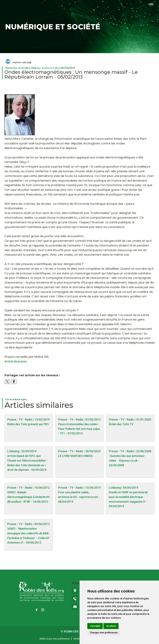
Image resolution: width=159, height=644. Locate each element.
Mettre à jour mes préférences (55, 639)
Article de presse (16, 361)
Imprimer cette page (19, 63)
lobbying (35, 68)
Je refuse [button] (111, 626)
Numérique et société (17, 68)
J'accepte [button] (95, 626)
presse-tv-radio (51, 68)
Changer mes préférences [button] (104, 633)
